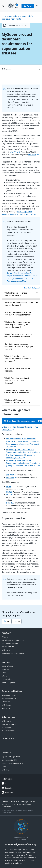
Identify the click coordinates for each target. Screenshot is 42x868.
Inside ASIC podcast (9, 682)
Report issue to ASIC (9, 760)
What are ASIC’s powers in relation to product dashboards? (18, 401)
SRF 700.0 (32, 155)
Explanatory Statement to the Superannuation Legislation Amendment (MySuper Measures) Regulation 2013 (23, 463)
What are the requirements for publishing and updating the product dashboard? (17, 325)
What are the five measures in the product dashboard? (19, 304)
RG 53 (9, 486)
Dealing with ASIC (8, 647)
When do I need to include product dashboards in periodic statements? (18, 359)
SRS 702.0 (10, 477)
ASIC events (6, 650)
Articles (4, 676)
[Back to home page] (13, 6)
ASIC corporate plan (9, 698)
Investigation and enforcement (13, 640)
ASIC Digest (6, 708)
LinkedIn (9, 788)
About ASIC (7, 633)
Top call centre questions (11, 757)
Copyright (25, 802)
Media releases (7, 666)
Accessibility (6, 807)
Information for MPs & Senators (13, 653)
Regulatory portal (8, 731)
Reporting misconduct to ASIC (13, 763)
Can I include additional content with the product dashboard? (18, 392)
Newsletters (6, 702)
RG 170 (9, 492)
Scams (4, 767)
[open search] (37, 6)
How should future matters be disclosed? (17, 370)
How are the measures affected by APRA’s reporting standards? (18, 314)
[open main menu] (3, 6)
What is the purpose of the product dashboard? (16, 294)
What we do (6, 637)
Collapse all (36, 288)
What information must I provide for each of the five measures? (18, 335)
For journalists (7, 679)
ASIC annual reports (9, 695)
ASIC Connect (7, 727)
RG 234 (9, 495)
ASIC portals (6, 721)
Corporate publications (12, 691)
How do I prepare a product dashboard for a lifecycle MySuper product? (19, 346)
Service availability (18, 804)
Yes (7, 621)
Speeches (5, 669)
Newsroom (6, 662)
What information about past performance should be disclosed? (17, 381)
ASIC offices (6, 770)
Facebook (9, 792)
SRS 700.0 (14, 152)
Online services (8, 717)
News (4, 673)
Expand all (27, 288)
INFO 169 (10, 503)
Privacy (33, 802)
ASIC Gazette (6, 705)
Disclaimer (6, 804)
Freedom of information (10, 802)
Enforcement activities (10, 643)
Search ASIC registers (10, 724)
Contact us (6, 753)
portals (28, 6)
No (17, 621)
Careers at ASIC (8, 738)
